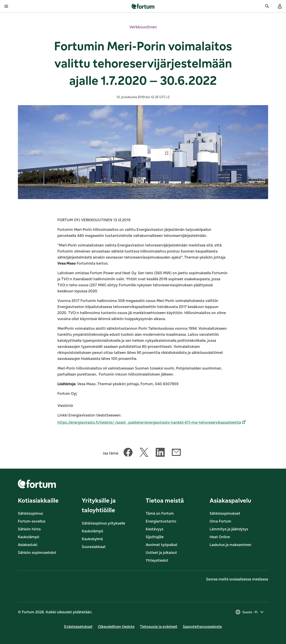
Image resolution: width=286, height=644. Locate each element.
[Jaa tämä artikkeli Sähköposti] (176, 453)
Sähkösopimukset (225, 513)
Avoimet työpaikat (162, 545)
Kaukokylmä (92, 539)
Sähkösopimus (30, 513)
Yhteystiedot (157, 560)
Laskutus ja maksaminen (230, 545)
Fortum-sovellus (32, 521)
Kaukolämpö (29, 537)
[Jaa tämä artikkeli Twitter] (144, 453)
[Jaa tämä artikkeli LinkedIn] (160, 453)
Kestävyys (155, 529)
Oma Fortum (220, 521)
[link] (143, 6)
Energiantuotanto (161, 521)
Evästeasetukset (78, 627)
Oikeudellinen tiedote (116, 627)
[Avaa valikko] (6, 6)
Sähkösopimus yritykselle (103, 523)
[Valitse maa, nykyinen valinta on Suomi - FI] (250, 612)
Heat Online (220, 537)
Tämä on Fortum (160, 513)
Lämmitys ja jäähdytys (229, 529)
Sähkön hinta (29, 529)
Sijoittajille (155, 537)
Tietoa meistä (165, 500)
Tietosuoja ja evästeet (159, 627)
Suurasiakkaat (94, 547)
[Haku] (267, 6)
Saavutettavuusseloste (202, 627)
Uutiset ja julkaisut (161, 553)
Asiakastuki (28, 545)
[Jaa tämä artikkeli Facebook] (128, 453)
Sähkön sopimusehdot (37, 553)
